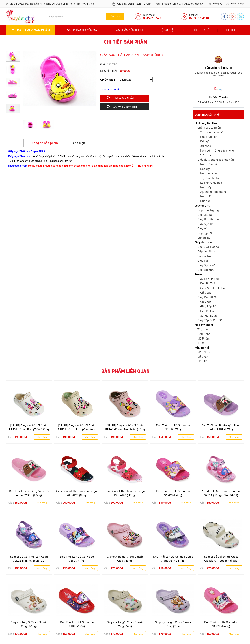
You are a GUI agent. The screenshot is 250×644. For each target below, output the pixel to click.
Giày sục (206, 293)
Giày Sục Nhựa (207, 265)
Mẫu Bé (202, 361)
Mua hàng (42, 437)
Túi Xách (203, 343)
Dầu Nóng (204, 334)
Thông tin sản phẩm (44, 143)
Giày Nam (204, 261)
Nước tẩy (206, 187)
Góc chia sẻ (201, 30)
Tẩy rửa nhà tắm (211, 178)
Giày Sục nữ (205, 224)
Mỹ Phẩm (204, 339)
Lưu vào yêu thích (122, 107)
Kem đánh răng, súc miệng (217, 150)
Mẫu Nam (204, 352)
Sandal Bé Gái (209, 316)
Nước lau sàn (209, 173)
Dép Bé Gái (207, 311)
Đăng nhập (235, 3)
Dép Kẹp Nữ (205, 215)
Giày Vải (203, 228)
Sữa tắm (206, 155)
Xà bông (206, 146)
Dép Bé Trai (208, 283)
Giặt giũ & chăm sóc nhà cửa (216, 160)
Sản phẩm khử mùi (212, 132)
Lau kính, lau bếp (211, 183)
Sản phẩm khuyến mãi (82, 30)
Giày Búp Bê (208, 306)
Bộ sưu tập (167, 30)
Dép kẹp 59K (206, 233)
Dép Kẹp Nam (206, 251)
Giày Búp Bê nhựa (209, 219)
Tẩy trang (204, 329)
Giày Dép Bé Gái (208, 297)
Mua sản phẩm (120, 98)
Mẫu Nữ (203, 357)
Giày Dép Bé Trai (208, 279)
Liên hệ (231, 30)
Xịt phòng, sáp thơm (213, 192)
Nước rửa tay (208, 137)
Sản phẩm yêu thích (129, 30)
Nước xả (205, 201)
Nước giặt (206, 196)
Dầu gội (205, 141)
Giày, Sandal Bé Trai (213, 288)
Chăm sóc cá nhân (209, 128)
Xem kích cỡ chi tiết (110, 90)
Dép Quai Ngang (208, 210)
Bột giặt (205, 169)
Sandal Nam (205, 256)
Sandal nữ (204, 238)
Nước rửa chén (209, 164)
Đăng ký (215, 3)
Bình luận (78, 143)
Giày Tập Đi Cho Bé (210, 320)
